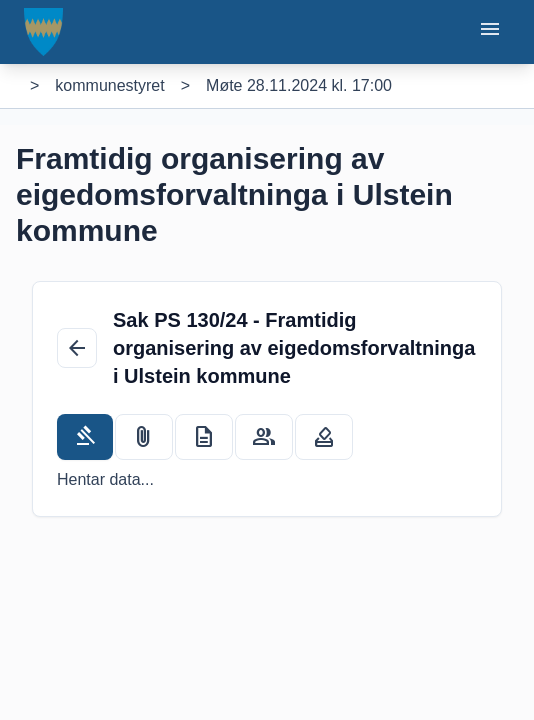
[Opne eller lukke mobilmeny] (490, 32)
